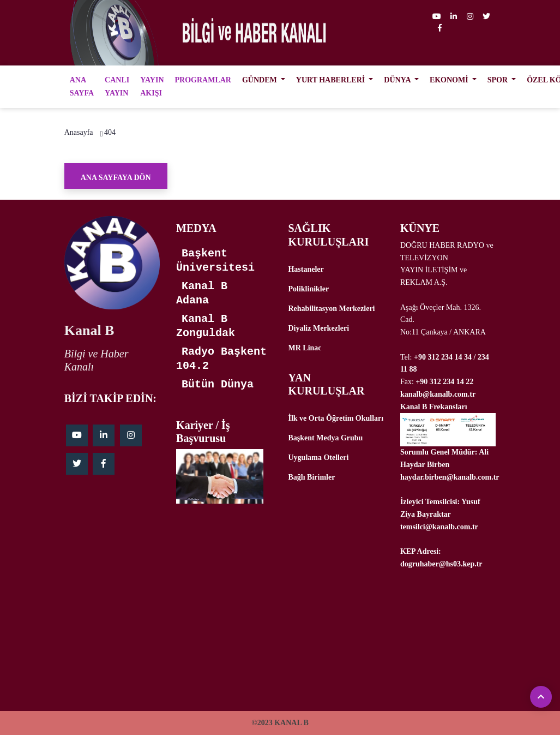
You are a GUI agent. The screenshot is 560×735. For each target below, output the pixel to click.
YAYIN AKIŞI (152, 86)
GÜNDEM (260, 80)
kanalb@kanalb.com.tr (438, 394)
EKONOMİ (450, 80)
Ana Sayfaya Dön (116, 178)
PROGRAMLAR (203, 80)
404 (110, 132)
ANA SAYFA (82, 86)
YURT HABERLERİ (332, 80)
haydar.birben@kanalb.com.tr (450, 477)
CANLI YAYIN (117, 86)
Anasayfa (79, 132)
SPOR (499, 80)
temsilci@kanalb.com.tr (439, 527)
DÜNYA (398, 80)
